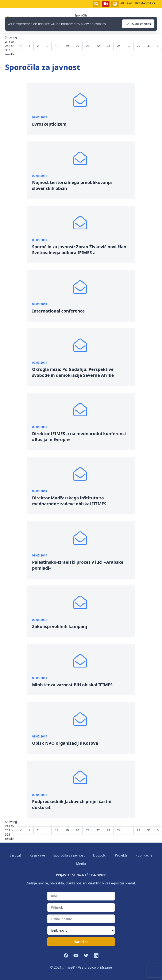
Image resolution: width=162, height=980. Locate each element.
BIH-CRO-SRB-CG (145, 3)
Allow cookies (138, 24)
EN (122, 3)
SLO (130, 3)
